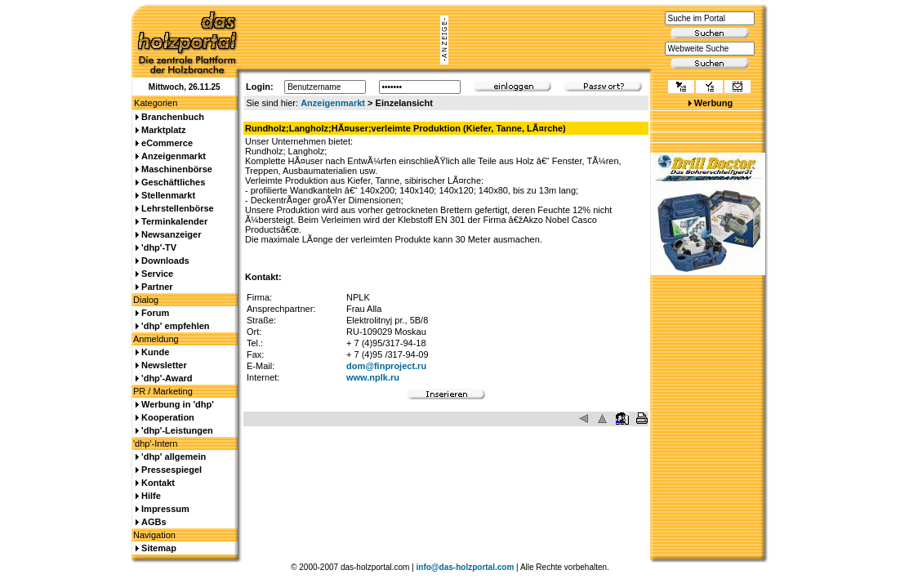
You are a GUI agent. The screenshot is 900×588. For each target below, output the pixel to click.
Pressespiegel (172, 470)
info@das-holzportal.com (466, 567)
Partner (157, 287)
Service (157, 274)
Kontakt (158, 483)
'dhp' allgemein (174, 457)
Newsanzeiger (171, 234)
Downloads (165, 261)
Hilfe (151, 496)
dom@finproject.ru (386, 366)
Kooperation (168, 417)
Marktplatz (163, 130)
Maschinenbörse (177, 169)
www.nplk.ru (373, 377)
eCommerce (167, 143)
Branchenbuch (173, 117)
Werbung (713, 103)
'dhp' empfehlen (175, 326)
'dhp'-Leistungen (177, 430)
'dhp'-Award (167, 378)
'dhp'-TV (159, 247)
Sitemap (159, 548)
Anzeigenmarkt (333, 103)
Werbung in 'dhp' (178, 404)
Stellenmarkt (168, 195)
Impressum (165, 509)
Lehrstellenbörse (178, 208)
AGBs (154, 522)
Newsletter (164, 365)
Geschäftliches (173, 182)
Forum (155, 313)
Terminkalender (174, 221)
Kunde (155, 352)
